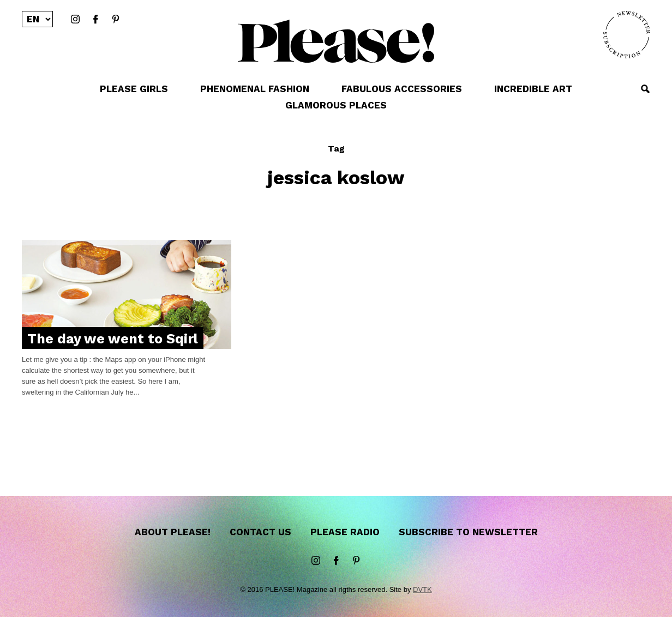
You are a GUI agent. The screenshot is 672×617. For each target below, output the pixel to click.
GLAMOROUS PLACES (336, 105)
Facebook (95, 20)
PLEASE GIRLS (134, 89)
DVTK (422, 589)
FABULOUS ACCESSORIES (402, 89)
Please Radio (345, 532)
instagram (75, 20)
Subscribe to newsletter (468, 532)
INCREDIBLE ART (533, 89)
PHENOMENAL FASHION (255, 89)
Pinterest (116, 20)
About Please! (173, 532)
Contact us (260, 532)
